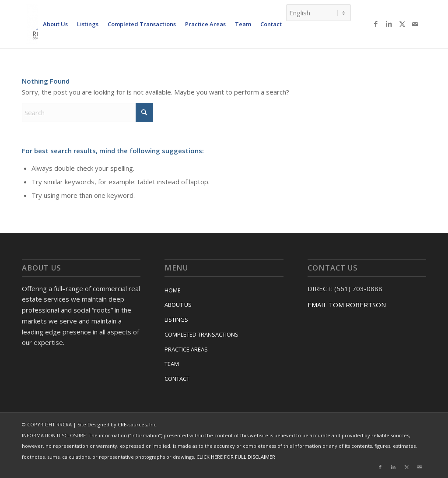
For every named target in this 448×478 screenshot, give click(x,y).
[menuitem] (55, 24)
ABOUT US (178, 305)
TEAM (172, 364)
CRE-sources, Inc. (138, 424)
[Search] (87, 112)
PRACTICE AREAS (186, 349)
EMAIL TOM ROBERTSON (347, 305)
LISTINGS (176, 320)
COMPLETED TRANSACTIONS (201, 334)
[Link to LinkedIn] (389, 24)
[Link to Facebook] (376, 24)
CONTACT (177, 379)
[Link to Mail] (415, 24)
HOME (173, 290)
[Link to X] (402, 24)
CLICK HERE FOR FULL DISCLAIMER (236, 457)
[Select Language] (318, 13)
